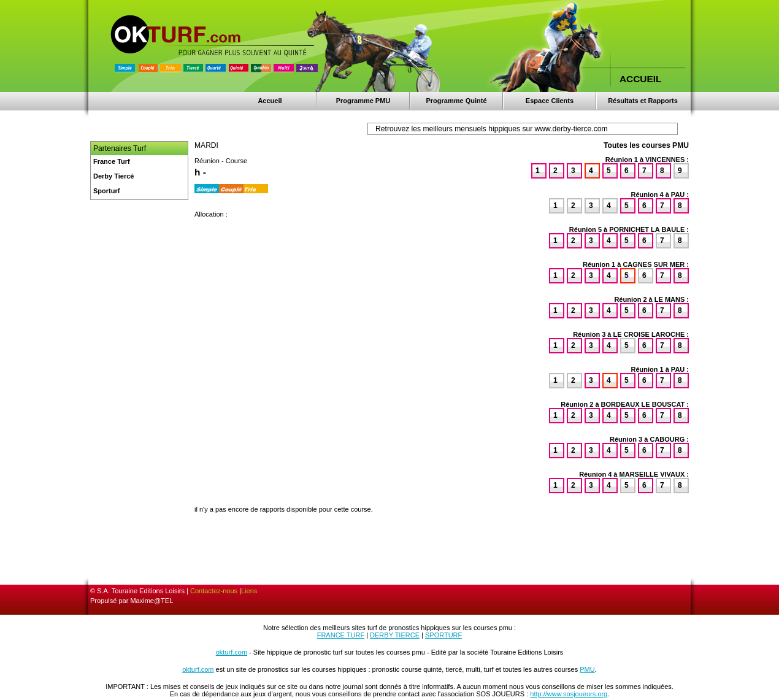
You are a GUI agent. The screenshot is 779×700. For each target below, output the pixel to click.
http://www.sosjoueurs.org (569, 694)
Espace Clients (550, 101)
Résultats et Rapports (643, 101)
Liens (249, 591)
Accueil (270, 101)
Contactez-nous (214, 591)
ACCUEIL (640, 79)
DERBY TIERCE (395, 635)
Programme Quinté (456, 101)
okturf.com (232, 652)
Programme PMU (363, 101)
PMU (587, 669)
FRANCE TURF (341, 635)
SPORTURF (443, 635)
